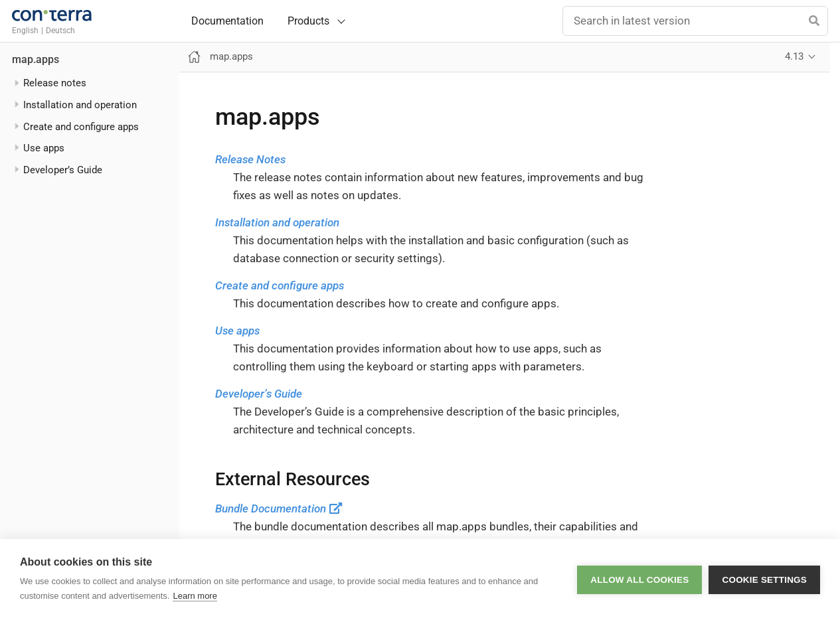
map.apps (36, 60)
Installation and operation (277, 222)
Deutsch (60, 31)
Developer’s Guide (259, 394)
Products (308, 21)
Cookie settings (764, 580)
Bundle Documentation (279, 508)
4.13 (794, 56)
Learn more (195, 596)
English (25, 31)
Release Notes (250, 159)
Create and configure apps (280, 285)
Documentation (227, 21)
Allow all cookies (639, 580)
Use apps (237, 331)
